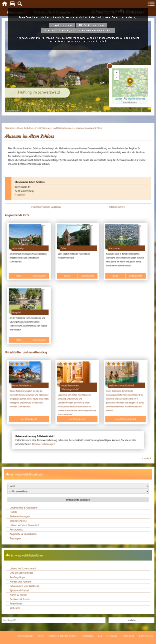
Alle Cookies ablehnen (91, 25)
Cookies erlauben (62, 25)
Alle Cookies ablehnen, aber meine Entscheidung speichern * (78, 30)
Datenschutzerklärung (124, 17)
